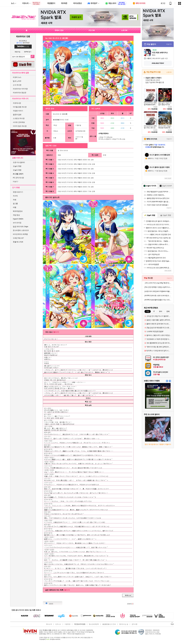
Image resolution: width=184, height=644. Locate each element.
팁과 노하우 (17, 81)
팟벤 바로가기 (18, 192)
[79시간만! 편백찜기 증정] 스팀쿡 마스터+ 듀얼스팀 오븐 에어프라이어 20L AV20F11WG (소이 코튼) (158, 287)
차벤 (15, 200)
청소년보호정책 (94, 624)
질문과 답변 (17, 115)
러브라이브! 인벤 (23, 36)
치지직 (15, 196)
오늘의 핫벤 (17, 166)
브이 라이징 (17, 223)
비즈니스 (58, 624)
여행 (15, 207)
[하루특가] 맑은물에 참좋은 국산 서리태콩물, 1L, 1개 (158, 300)
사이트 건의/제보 (19, 122)
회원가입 (18, 52)
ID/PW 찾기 (28, 52)
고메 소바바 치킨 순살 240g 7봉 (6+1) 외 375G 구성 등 (158, 283)
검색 (33, 56)
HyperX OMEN (18, 219)
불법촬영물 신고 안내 (109, 624)
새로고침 (167, 178)
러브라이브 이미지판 (20, 89)
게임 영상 (16, 215)
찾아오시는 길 (124, 624)
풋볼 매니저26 (18, 242)
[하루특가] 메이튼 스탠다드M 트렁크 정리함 (158, 296)
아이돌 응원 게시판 (20, 107)
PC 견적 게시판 (18, 178)
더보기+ (169, 44)
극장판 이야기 (18, 111)
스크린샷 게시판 (19, 118)
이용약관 (67, 624)
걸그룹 (15, 204)
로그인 (163, 3)
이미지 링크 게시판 (20, 126)
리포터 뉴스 (17, 77)
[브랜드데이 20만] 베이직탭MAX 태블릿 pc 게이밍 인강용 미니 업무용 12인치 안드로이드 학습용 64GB (158, 291)
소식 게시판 (17, 85)
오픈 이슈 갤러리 (19, 162)
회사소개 (49, 624)
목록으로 (128, 595)
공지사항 (134, 624)
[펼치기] (56, 332)
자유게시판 (17, 103)
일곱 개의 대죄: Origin (21, 227)
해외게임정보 (18, 211)
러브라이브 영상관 (19, 93)
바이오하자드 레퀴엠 (20, 234)
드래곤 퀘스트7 (18, 238)
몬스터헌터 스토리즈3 (21, 230)
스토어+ (169, 72)
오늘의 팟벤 (17, 170)
